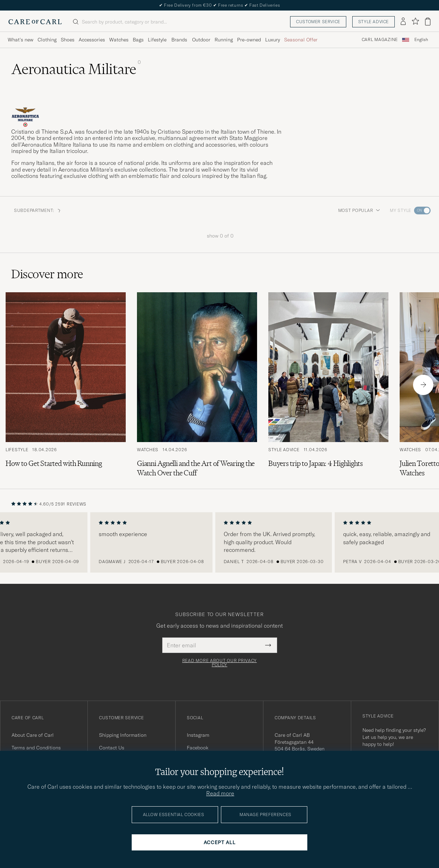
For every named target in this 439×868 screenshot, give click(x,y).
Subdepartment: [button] (38, 210)
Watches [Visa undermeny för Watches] (119, 40)
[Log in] (403, 22)
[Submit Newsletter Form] (268, 645)
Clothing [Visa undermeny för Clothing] (47, 40)
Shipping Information (123, 735)
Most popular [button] (359, 210)
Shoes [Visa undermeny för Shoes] (68, 40)
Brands (179, 40)
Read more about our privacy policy (219, 663)
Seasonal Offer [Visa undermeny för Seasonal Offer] (301, 40)
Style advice (374, 22)
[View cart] (428, 22)
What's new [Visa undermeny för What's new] (21, 40)
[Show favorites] (415, 22)
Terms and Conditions (36, 748)
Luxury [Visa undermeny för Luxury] (273, 40)
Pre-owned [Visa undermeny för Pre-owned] (249, 40)
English (421, 40)
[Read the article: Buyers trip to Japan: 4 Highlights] (328, 385)
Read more (220, 793)
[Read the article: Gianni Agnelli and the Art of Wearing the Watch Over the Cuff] (197, 385)
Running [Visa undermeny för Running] (224, 40)
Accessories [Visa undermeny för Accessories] (92, 40)
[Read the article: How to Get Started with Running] (66, 385)
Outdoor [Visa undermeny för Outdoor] (201, 40)
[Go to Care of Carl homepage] (35, 22)
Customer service (318, 22)
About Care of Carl (33, 735)
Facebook (198, 748)
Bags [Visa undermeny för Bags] (138, 40)
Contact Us (112, 748)
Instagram (198, 735)
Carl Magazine (380, 40)
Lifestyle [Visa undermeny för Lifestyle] (157, 40)
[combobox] (421, 40)
